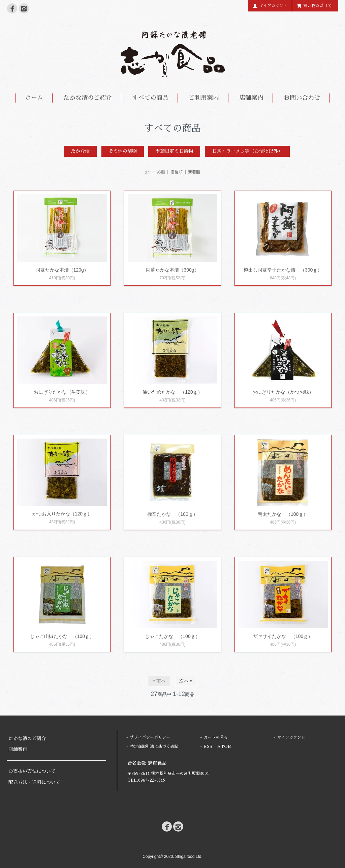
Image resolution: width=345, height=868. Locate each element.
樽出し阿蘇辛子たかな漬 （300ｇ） (283, 270)
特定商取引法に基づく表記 (154, 747)
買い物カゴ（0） (315, 5)
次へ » (186, 681)
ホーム (34, 98)
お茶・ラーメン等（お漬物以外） (247, 151)
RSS (208, 747)
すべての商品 (150, 98)
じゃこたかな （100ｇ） (172, 636)
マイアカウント (270, 5)
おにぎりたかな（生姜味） (62, 392)
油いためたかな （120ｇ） (172, 392)
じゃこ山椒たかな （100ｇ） (62, 636)
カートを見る (216, 737)
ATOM (225, 747)
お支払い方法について (32, 771)
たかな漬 (80, 151)
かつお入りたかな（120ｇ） (62, 514)
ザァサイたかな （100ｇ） (283, 636)
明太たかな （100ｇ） (283, 514)
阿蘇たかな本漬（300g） (172, 270)
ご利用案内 (204, 98)
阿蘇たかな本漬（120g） (62, 270)
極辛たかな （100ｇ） (172, 514)
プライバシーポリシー (150, 737)
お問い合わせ (302, 98)
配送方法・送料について (34, 782)
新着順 (194, 172)
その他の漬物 (123, 151)
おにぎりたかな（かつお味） (283, 392)
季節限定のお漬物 (174, 151)
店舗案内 (251, 98)
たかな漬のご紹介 (88, 98)
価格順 (177, 172)
